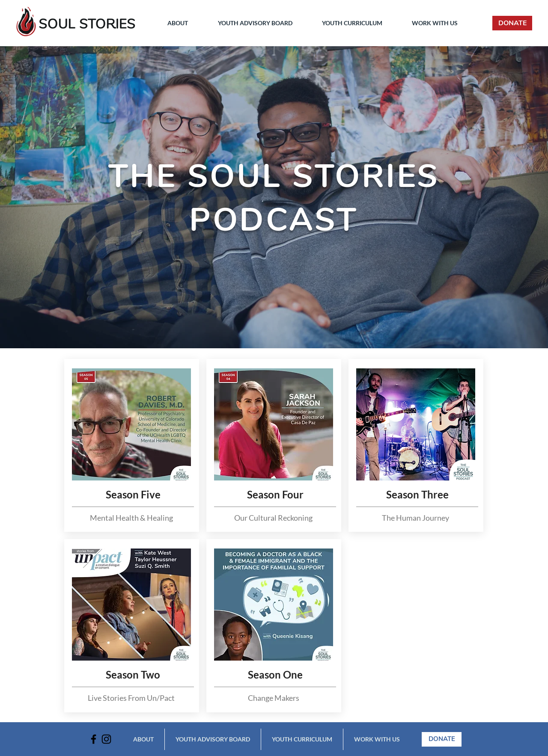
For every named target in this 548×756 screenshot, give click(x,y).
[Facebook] (94, 739)
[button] (177, 23)
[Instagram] (106, 739)
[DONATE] (512, 23)
